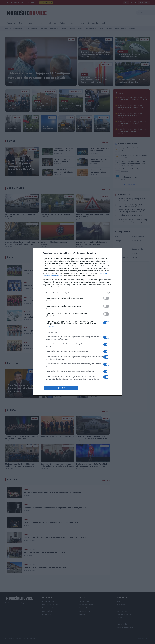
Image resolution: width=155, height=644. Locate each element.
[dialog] (78, 322)
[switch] (106, 298)
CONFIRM (61, 388)
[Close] (118, 253)
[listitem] (78, 293)
